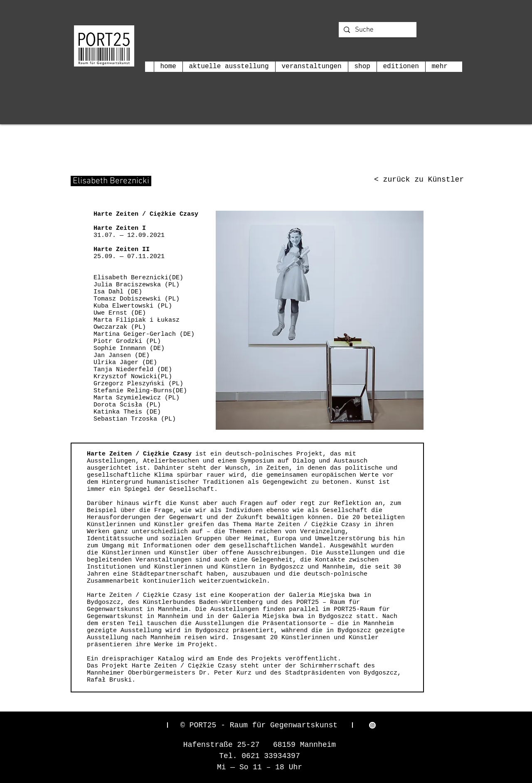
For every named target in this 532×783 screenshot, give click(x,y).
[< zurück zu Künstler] (419, 180)
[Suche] (377, 30)
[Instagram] (372, 725)
